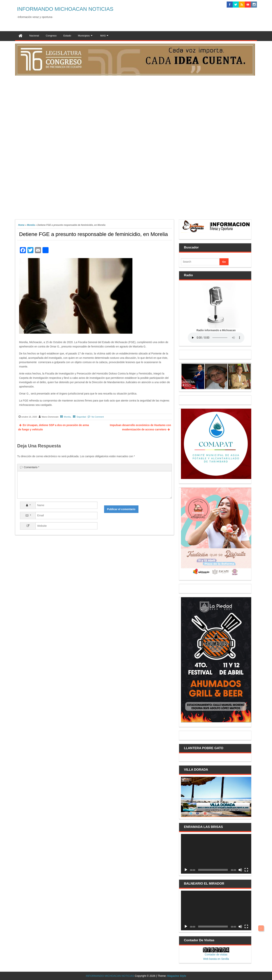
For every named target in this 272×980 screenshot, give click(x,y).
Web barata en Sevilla (216, 959)
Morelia (31, 225)
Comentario (32, 467)
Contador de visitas (216, 954)
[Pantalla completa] (246, 870)
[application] (216, 854)
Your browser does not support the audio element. (216, 338)
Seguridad (81, 417)
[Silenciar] (240, 870)
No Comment (98, 417)
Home (21, 225)
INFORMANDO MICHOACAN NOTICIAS (65, 9)
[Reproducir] (186, 870)
